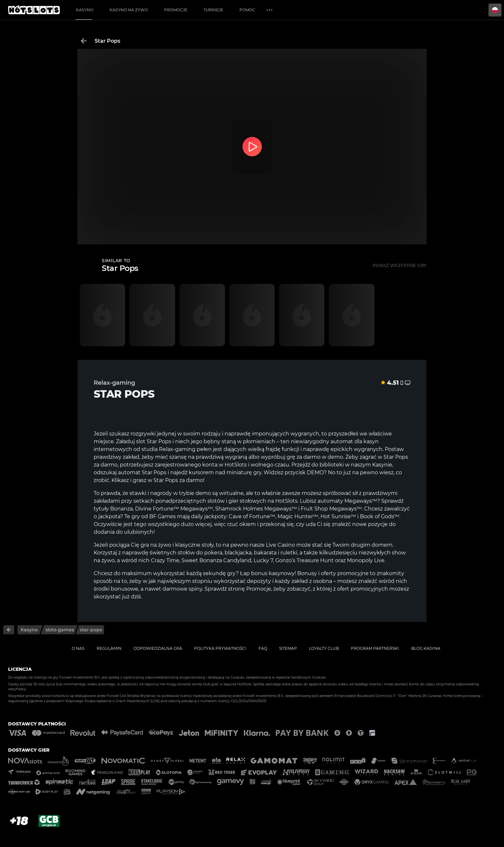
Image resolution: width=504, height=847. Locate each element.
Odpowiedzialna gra (158, 648)
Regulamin (109, 648)
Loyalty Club (324, 648)
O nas (78, 648)
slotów (216, 501)
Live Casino (280, 545)
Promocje (176, 10)
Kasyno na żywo (129, 10)
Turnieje (213, 10)
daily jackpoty (209, 516)
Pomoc (247, 10)
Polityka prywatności (220, 648)
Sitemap (288, 648)
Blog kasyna (426, 648)
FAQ (263, 648)
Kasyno (85, 10)
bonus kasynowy (273, 573)
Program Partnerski (375, 648)
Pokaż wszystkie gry (399, 265)
